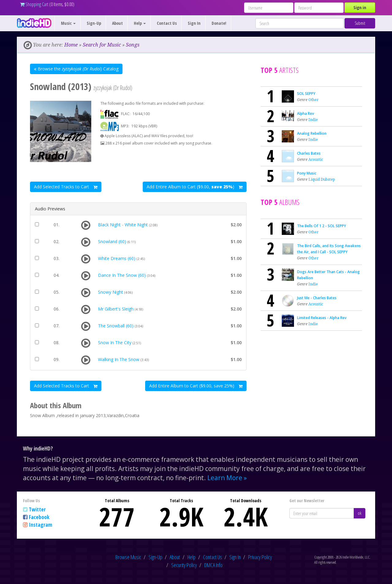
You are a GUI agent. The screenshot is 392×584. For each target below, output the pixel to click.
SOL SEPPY (306, 94)
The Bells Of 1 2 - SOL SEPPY (322, 226)
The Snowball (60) (116, 326)
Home (71, 45)
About (117, 23)
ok (360, 513)
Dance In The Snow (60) (122, 275)
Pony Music (307, 173)
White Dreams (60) (117, 258)
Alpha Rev (305, 113)
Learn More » (227, 478)
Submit (360, 23)
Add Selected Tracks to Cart (66, 187)
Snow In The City (115, 343)
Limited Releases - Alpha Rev (322, 318)
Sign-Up (94, 23)
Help (192, 557)
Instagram (41, 525)
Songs (133, 45)
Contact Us (167, 23)
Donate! (219, 23)
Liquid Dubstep (322, 179)
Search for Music (102, 45)
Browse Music (128, 557)
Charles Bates (309, 153)
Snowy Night (111, 292)
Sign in (360, 8)
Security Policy (184, 565)
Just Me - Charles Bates (317, 298)
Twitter (37, 509)
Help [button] (140, 23)
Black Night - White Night (123, 225)
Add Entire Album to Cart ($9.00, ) (195, 187)
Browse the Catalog (76, 69)
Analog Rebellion (312, 133)
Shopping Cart (34, 4)
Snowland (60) (112, 241)
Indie (313, 120)
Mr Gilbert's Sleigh (116, 309)
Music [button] (68, 23)
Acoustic (316, 159)
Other (313, 100)
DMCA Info (213, 565)
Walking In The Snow (119, 359)
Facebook (39, 517)
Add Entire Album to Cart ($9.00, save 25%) (196, 386)
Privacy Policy (260, 557)
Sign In (194, 23)
